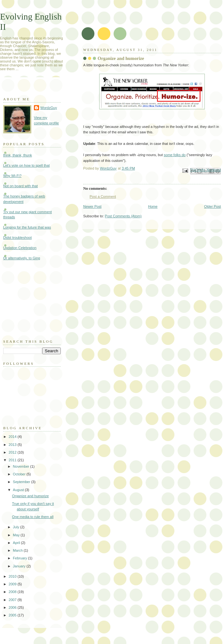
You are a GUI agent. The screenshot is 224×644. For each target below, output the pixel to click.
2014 (13, 437)
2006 (13, 607)
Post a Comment (103, 197)
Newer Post (92, 206)
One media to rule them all (33, 517)
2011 (13, 460)
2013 (13, 445)
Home (153, 206)
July (16, 527)
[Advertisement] (35, 299)
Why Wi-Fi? (12, 176)
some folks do (175, 155)
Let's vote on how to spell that (26, 165)
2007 (13, 600)
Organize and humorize (31, 496)
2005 (13, 615)
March (18, 550)
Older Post (212, 206)
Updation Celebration (20, 248)
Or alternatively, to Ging (22, 258)
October (20, 474)
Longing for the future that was (27, 227)
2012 (13, 452)
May (17, 535)
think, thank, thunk (18, 155)
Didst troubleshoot (17, 238)
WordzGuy (49, 108)
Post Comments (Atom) (123, 216)
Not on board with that (20, 186)
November (21, 466)
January (20, 566)
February (20, 558)
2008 (13, 592)
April (17, 543)
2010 (13, 576)
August (19, 490)
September (22, 482)
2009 (13, 584)
